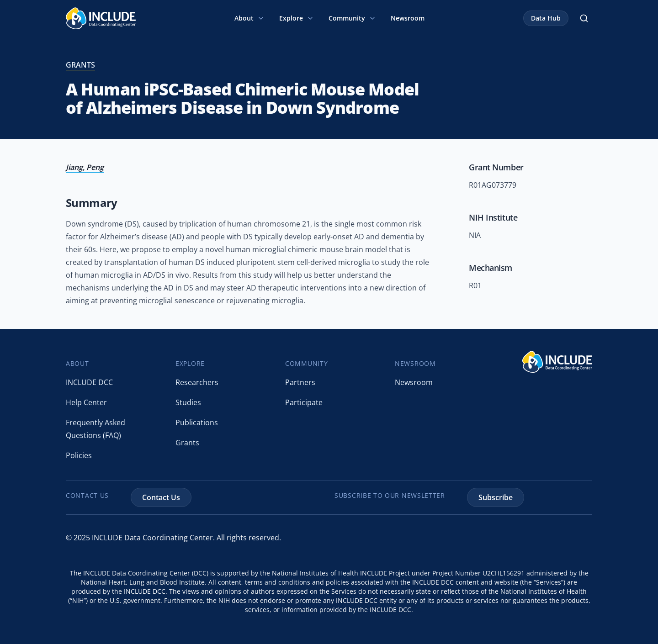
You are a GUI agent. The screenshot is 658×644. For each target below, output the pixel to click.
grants (80, 65)
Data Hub (546, 18)
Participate (304, 402)
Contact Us (161, 497)
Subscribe (496, 497)
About (249, 18)
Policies (79, 455)
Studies (188, 402)
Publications (197, 422)
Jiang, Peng (85, 167)
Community (352, 18)
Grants (187, 443)
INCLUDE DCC (89, 382)
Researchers (197, 382)
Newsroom (408, 18)
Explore (297, 18)
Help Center (86, 402)
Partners (300, 382)
